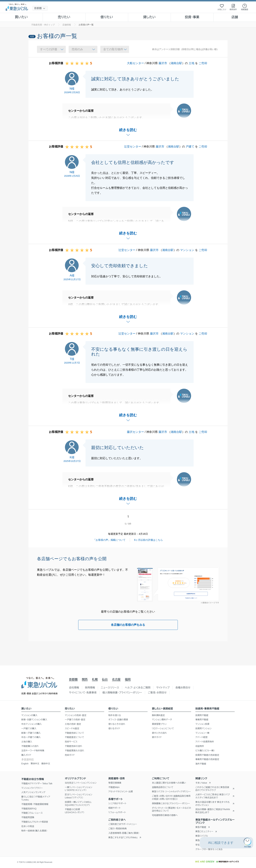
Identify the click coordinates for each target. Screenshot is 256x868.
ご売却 (203, 63)
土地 (191, 63)
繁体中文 (35, 764)
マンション (187, 250)
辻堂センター (133, 147)
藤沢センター (135, 432)
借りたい (107, 17)
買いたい (21, 17)
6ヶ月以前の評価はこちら (149, 540)
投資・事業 (192, 17)
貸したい (150, 17)
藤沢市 (163, 63)
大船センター (135, 63)
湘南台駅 (176, 63)
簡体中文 (46, 764)
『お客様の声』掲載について (109, 540)
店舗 (235, 17)
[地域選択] (40, 8)
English (25, 764)
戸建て (190, 147)
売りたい (64, 17)
